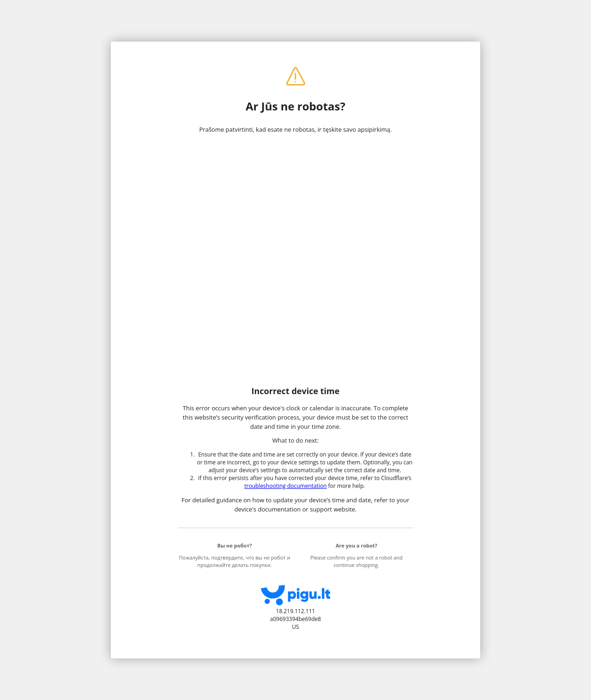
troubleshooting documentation (285, 486)
